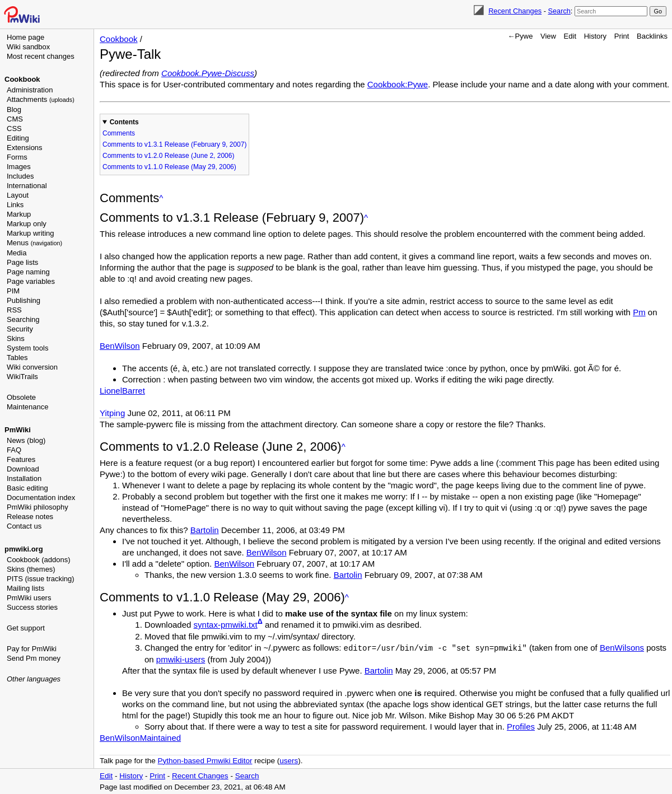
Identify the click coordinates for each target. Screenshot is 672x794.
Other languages (34, 679)
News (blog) (26, 440)
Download (23, 469)
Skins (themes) (31, 569)
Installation (24, 478)
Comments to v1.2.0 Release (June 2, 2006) (168, 156)
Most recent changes (41, 56)
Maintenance (27, 407)
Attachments (41, 99)
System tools (27, 348)
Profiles (521, 726)
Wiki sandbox (28, 47)
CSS (14, 129)
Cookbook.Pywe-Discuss (208, 73)
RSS (14, 310)
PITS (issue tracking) (41, 579)
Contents (124, 122)
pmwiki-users (181, 659)
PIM (13, 291)
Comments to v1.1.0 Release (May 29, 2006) (169, 167)
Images (19, 167)
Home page (25, 37)
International (27, 186)
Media (17, 253)
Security (20, 329)
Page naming (28, 272)
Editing (18, 138)
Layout (18, 195)
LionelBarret (122, 391)
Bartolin (205, 530)
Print (622, 36)
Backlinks (652, 36)
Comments (119, 133)
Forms (17, 157)
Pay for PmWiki (32, 649)
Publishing (24, 300)
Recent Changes (515, 11)
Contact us (24, 526)
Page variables (31, 281)
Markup (19, 214)
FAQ (14, 450)
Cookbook (22, 79)
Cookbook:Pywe (398, 84)
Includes (20, 176)
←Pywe (521, 36)
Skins (16, 338)
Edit (570, 36)
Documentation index (41, 498)
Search (559, 11)
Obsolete (21, 397)
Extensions (25, 148)
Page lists (22, 262)
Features (21, 459)
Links (15, 205)
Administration (30, 90)
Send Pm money (34, 658)
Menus (34, 243)
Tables (17, 358)
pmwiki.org (24, 549)
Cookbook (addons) (38, 560)
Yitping (112, 413)
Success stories (32, 607)
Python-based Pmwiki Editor (205, 760)
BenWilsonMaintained (140, 737)
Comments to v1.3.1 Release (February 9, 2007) (174, 144)
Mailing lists (25, 588)
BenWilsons (622, 648)
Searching (23, 319)
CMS (15, 119)
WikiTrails (22, 377)
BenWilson (120, 346)
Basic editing (27, 488)
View (548, 36)
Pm (639, 312)
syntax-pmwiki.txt (226, 625)
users (289, 760)
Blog (14, 109)
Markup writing (31, 233)
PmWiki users (29, 598)
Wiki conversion (32, 367)
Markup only (27, 224)
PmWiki (18, 430)
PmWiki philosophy (38, 507)
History (595, 36)
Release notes (30, 517)
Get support (26, 628)
